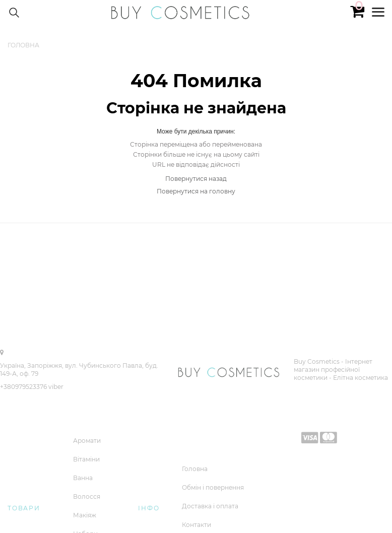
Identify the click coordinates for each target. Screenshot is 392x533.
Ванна (83, 478)
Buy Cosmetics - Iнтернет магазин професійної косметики (333, 370)
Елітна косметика (361, 378)
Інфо (149, 508)
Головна (195, 469)
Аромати (87, 441)
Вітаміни (86, 459)
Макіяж (85, 515)
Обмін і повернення (213, 487)
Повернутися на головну (196, 191)
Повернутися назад (196, 179)
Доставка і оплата (210, 506)
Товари (24, 508)
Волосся (87, 496)
